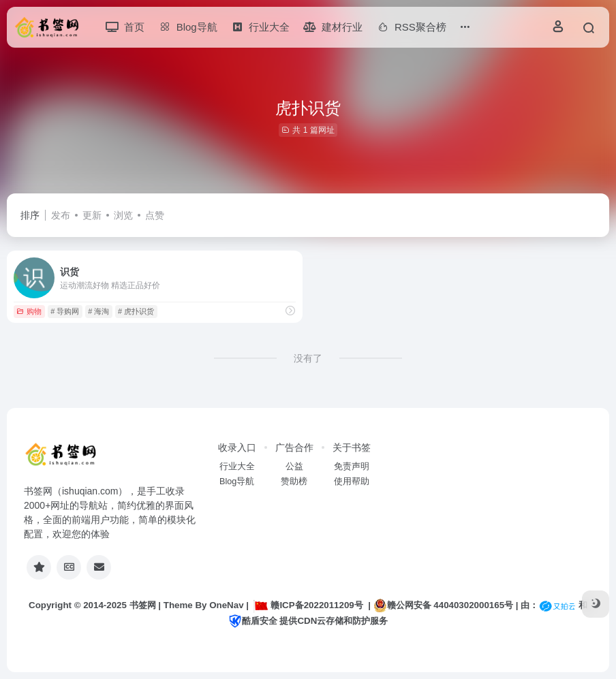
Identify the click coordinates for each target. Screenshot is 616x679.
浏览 (123, 215)
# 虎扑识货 (136, 311)
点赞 (155, 215)
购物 (29, 311)
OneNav (226, 605)
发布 (61, 215)
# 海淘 (98, 311)
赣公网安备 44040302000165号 (443, 605)
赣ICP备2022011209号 (308, 605)
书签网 (143, 605)
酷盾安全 (253, 621)
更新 (92, 215)
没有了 (308, 358)
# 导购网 (65, 311)
